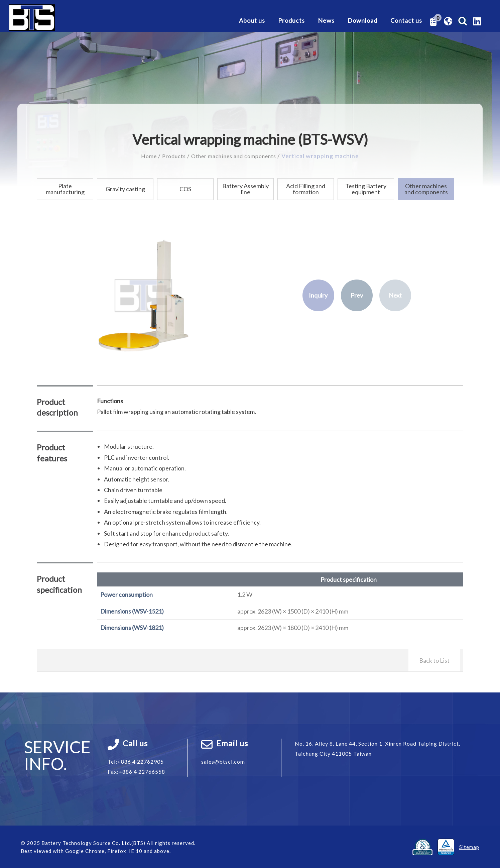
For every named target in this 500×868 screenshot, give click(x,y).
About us (252, 21)
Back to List (434, 660)
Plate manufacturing (65, 189)
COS (185, 189)
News (326, 21)
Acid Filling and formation (306, 189)
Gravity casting (125, 189)
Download (362, 21)
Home (142, 156)
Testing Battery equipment (366, 189)
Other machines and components (236, 156)
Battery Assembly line (245, 189)
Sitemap (469, 847)
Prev (357, 295)
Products (291, 21)
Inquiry (318, 295)
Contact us (406, 21)
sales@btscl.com (223, 761)
